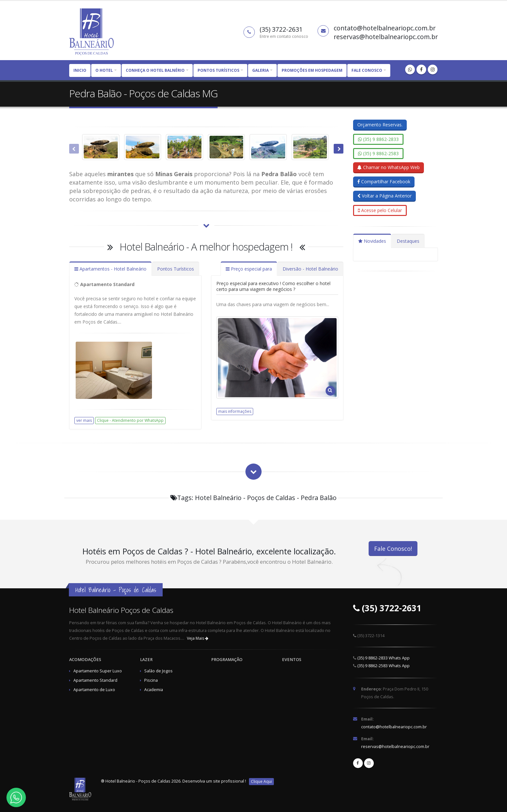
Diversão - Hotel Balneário (310, 269)
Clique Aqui (261, 781)
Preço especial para (249, 269)
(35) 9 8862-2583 (378, 153)
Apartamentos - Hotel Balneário (110, 269)
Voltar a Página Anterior (384, 196)
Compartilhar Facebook (384, 182)
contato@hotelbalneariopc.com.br (394, 727)
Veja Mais (198, 638)
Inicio (80, 70)
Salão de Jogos (158, 671)
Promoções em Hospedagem (312, 70)
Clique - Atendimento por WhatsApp (130, 420)
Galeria (260, 70)
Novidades (372, 241)
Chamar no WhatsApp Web (388, 167)
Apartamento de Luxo (94, 690)
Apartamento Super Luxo (98, 671)
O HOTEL (104, 70)
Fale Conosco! (393, 549)
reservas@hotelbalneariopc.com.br (395, 747)
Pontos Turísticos (176, 269)
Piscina (151, 680)
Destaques (408, 241)
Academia (154, 690)
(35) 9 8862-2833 (378, 139)
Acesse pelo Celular (380, 210)
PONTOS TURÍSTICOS (218, 70)
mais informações (235, 411)
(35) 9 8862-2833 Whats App (383, 658)
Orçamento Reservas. (380, 125)
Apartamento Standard (95, 680)
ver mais (84, 420)
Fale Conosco (367, 70)
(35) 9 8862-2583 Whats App (383, 666)
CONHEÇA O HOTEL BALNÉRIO (155, 70)
